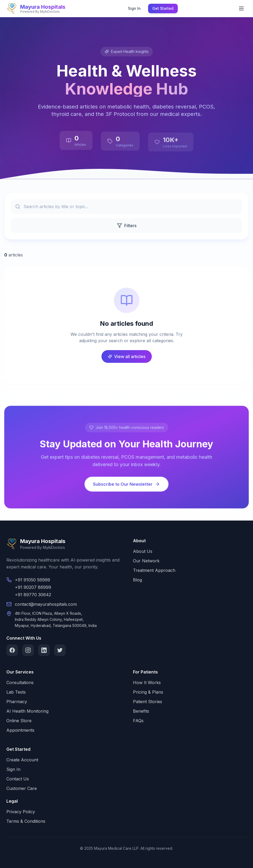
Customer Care (22, 788)
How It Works (147, 682)
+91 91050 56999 (32, 580)
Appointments (20, 730)
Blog (137, 580)
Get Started (163, 8)
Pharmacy (17, 702)
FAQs (138, 721)
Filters (127, 227)
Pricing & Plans (148, 692)
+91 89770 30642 (33, 595)
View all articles (127, 356)
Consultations (20, 682)
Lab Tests (16, 692)
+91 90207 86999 (33, 587)
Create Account (22, 760)
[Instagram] (28, 650)
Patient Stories (148, 702)
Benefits (141, 711)
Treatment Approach (154, 570)
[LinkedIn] (44, 650)
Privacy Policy (21, 812)
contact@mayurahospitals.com (46, 604)
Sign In (134, 8)
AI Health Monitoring (27, 711)
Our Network (146, 561)
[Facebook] (12, 650)
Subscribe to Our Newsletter (126, 485)
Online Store (19, 721)
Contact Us (18, 779)
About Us (143, 551)
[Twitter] (60, 650)
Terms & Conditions (26, 821)
